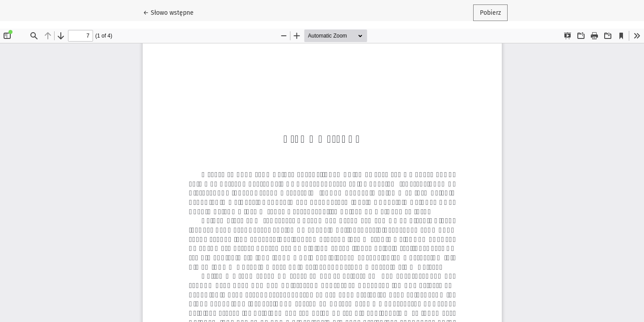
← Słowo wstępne (172, 12)
